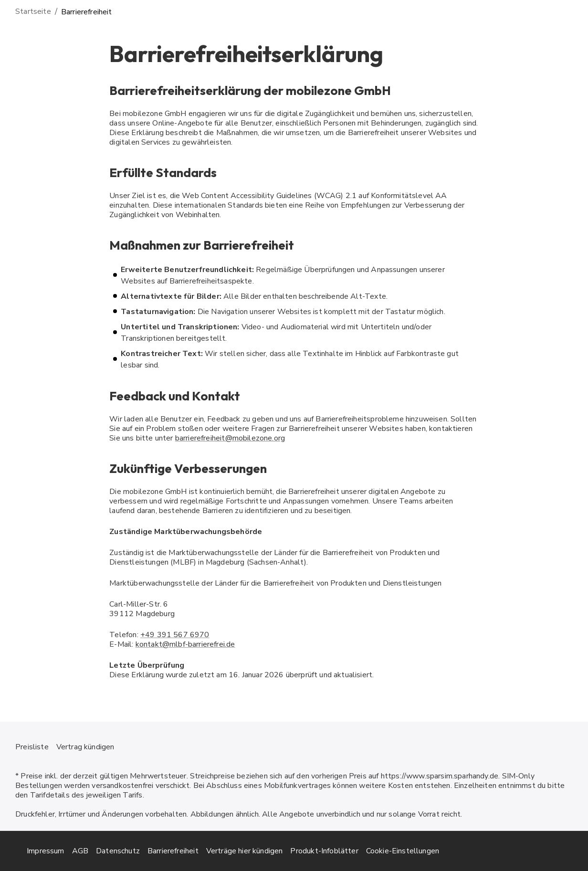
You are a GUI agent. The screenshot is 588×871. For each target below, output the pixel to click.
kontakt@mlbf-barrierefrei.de (185, 644)
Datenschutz (118, 851)
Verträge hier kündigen (245, 851)
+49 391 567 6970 (175, 635)
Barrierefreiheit (173, 851)
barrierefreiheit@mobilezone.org (230, 438)
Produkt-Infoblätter (324, 851)
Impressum (46, 851)
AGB (80, 851)
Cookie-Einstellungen (403, 851)
